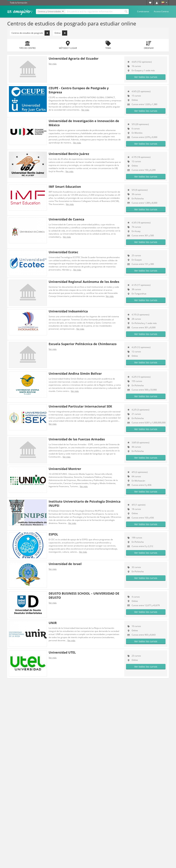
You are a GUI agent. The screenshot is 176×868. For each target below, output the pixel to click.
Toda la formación (18, 3)
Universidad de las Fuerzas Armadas (77, 439)
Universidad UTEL (62, 652)
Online (61, 33)
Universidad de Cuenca (66, 219)
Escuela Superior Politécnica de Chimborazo (83, 344)
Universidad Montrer (65, 469)
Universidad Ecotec (63, 252)
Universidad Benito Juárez (69, 154)
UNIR (53, 623)
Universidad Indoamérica (68, 311)
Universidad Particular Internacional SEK (80, 406)
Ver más (53, 64)
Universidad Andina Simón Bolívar (75, 373)
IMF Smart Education (65, 187)
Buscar (126, 11)
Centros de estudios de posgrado (31, 33)
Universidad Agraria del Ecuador (74, 58)
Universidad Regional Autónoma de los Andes (84, 282)
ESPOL (53, 534)
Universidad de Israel (65, 564)
